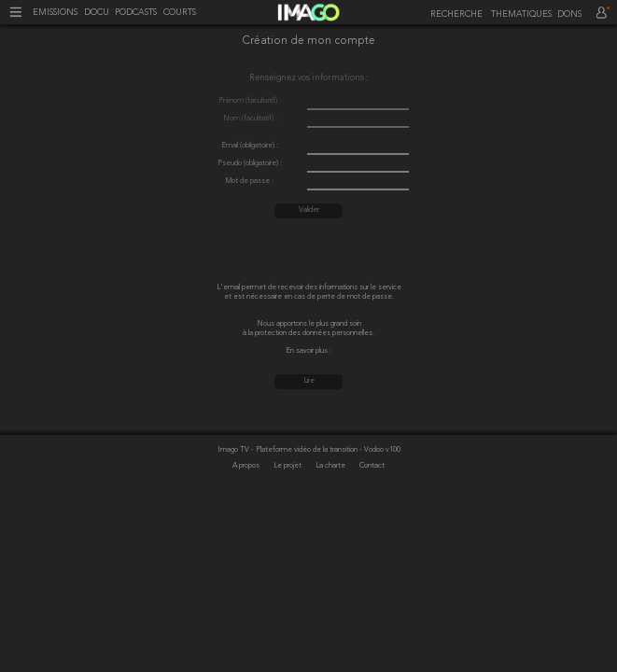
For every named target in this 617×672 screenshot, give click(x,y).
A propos (247, 466)
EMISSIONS (55, 13)
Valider (309, 210)
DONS (569, 14)
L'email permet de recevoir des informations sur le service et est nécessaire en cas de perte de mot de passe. (309, 292)
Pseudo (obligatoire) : (250, 163)
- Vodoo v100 (380, 450)
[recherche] (454, 14)
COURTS (180, 13)
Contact (372, 466)
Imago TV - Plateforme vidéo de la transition (288, 450)
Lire (309, 381)
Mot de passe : (250, 181)
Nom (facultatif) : (250, 119)
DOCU (97, 13)
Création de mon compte (309, 42)
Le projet (288, 466)
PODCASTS (136, 13)
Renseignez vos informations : (308, 78)
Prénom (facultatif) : (250, 101)
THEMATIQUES (521, 14)
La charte (331, 466)
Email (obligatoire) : (250, 146)
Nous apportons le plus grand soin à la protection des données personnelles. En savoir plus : (308, 337)
